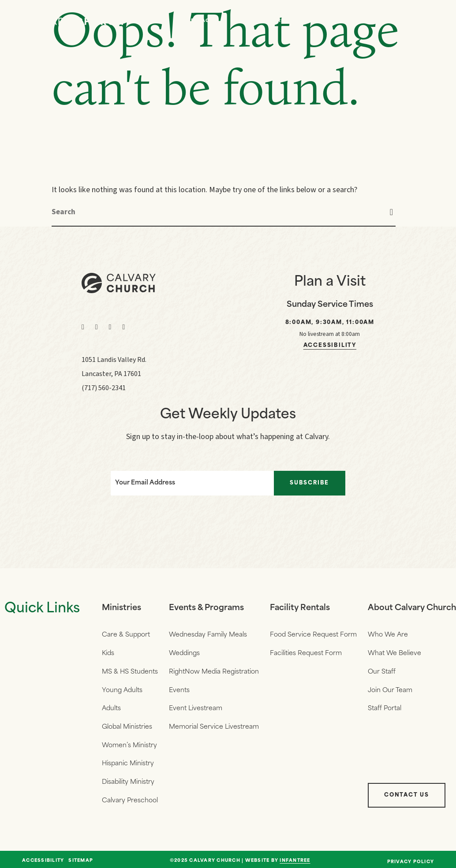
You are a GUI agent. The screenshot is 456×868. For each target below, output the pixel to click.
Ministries (121, 608)
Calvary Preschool (130, 798)
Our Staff (382, 671)
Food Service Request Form (313, 635)
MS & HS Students (130, 671)
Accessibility (330, 346)
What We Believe (394, 653)
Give (379, 21)
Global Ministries (127, 725)
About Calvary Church (412, 608)
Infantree (295, 858)
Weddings (184, 653)
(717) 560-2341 (104, 388)
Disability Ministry (128, 780)
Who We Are (266, 21)
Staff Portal (385, 707)
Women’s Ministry (129, 743)
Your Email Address (145, 483)
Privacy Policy (411, 859)
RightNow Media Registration (214, 671)
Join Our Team (390, 689)
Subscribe (310, 483)
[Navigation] (425, 21)
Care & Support (126, 635)
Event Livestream (196, 707)
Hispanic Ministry (128, 762)
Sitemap (81, 858)
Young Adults (122, 689)
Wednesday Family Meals (208, 635)
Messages (202, 21)
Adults (111, 707)
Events (328, 21)
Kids (108, 653)
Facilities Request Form (306, 653)
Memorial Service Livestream (214, 725)
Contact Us (407, 792)
